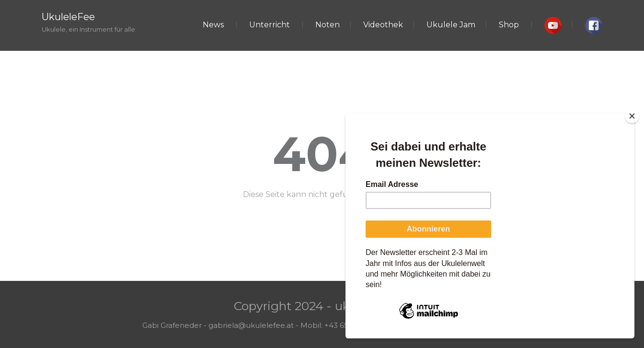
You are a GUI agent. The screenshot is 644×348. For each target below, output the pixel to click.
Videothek (383, 25)
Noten (328, 25)
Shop (509, 25)
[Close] (632, 116)
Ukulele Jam (451, 25)
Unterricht (270, 25)
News (213, 25)
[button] (553, 25)
